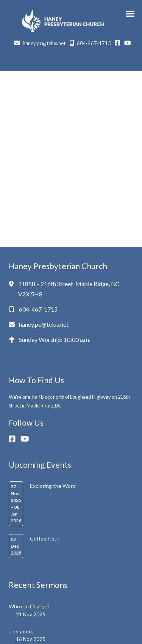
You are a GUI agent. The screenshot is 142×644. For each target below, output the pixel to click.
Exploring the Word (53, 486)
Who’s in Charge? (29, 606)
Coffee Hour (45, 538)
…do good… (22, 631)
